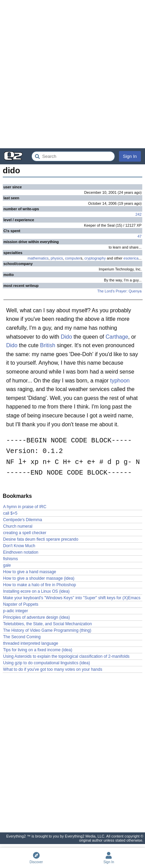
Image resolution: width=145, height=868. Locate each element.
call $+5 (10, 513)
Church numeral (18, 526)
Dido (66, 337)
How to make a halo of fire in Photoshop (40, 585)
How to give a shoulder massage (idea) (39, 578)
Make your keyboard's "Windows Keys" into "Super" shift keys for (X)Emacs (72, 598)
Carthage (117, 337)
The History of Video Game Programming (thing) (47, 630)
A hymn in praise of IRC (25, 507)
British (48, 345)
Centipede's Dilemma (23, 520)
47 (140, 236)
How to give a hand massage (30, 572)
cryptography (95, 258)
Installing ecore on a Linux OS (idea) (36, 591)
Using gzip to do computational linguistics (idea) (46, 663)
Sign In (130, 156)
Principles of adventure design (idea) (37, 617)
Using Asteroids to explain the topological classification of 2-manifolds (66, 656)
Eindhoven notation (21, 552)
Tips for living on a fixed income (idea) (38, 650)
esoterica (131, 258)
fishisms (10, 559)
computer (73, 258)
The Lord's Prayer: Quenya (119, 291)
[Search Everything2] (73, 156)
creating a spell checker (25, 533)
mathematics (38, 258)
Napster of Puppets (21, 604)
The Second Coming (22, 637)
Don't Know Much (19, 546)
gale (7, 565)
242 (138, 214)
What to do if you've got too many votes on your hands (53, 669)
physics (57, 258)
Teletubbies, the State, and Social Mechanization (47, 624)
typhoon (120, 381)
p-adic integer (16, 611)
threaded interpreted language (31, 643)
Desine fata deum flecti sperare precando (41, 539)
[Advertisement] (72, 74)
